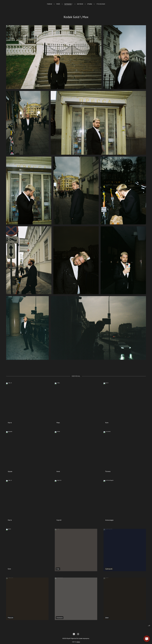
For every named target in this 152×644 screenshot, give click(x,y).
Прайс (58, 4)
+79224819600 (101, 4)
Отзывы (90, 4)
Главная (50, 4)
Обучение (80, 4)
